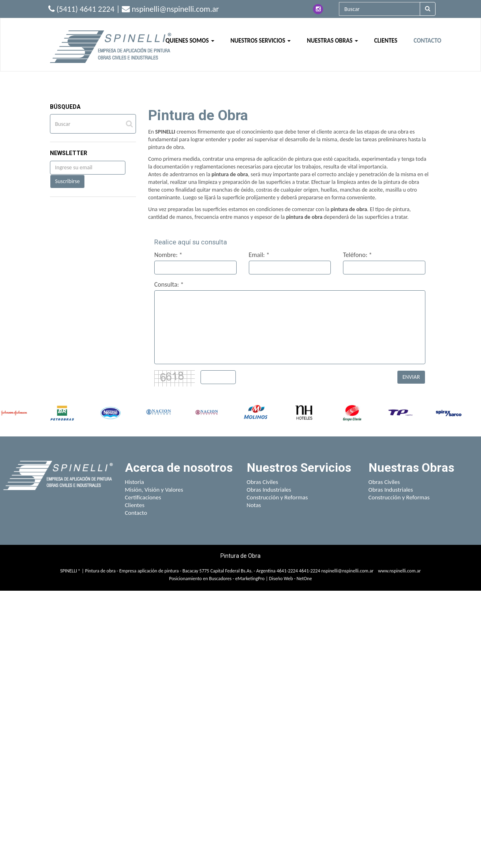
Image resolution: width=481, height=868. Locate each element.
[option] (14, 413)
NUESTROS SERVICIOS (261, 41)
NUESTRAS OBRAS (332, 41)
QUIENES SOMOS (190, 41)
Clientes (135, 505)
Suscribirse (68, 181)
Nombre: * (168, 255)
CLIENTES (386, 41)
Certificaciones (143, 497)
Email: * (259, 255)
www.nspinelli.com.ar (399, 571)
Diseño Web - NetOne (291, 579)
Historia (135, 482)
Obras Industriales (269, 490)
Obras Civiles (263, 482)
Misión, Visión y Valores (154, 490)
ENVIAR (411, 377)
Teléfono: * (358, 255)
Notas (254, 505)
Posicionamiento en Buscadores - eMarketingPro (217, 579)
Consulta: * (169, 284)
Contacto (136, 513)
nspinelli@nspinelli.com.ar (347, 571)
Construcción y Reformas (277, 497)
